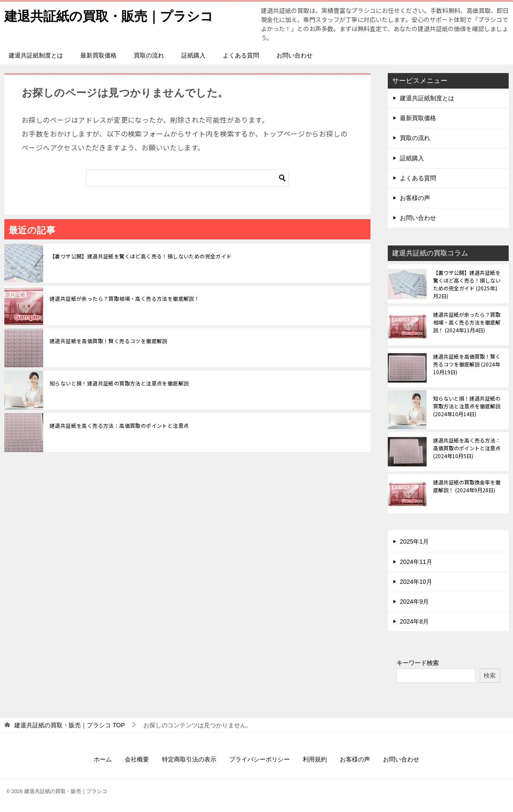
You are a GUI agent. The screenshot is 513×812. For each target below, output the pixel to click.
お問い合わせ (294, 55)
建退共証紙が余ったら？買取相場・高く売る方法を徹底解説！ (125, 298)
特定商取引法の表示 (189, 759)
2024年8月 (414, 621)
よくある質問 (241, 55)
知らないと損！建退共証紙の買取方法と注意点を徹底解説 (119, 383)
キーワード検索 (418, 663)
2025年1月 (414, 541)
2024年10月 (416, 582)
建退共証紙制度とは (36, 55)
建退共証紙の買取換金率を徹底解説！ (467, 486)
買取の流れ (149, 55)
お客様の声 (415, 198)
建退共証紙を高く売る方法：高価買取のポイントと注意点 (119, 425)
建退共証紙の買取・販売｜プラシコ (109, 15)
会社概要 (137, 759)
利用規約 (315, 759)
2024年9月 (414, 602)
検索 (490, 675)
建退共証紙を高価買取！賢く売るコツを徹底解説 (109, 341)
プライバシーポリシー (260, 759)
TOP (70, 725)
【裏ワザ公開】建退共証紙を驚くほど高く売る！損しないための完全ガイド (141, 256)
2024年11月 (416, 562)
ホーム (103, 759)
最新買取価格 (98, 55)
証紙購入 (193, 55)
